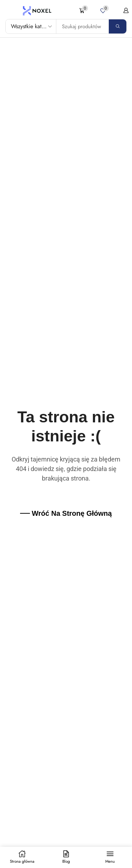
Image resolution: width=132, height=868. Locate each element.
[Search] (118, 26)
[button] (84, 11)
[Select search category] (31, 26)
